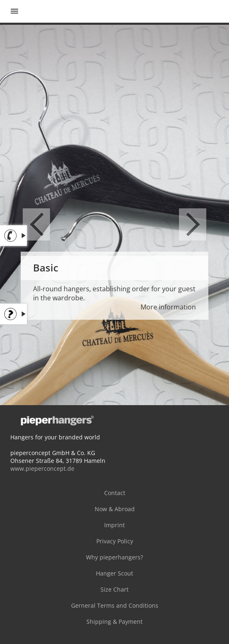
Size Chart (114, 589)
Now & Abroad (115, 509)
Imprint (114, 525)
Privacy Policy (115, 541)
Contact (115, 493)
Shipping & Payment (114, 622)
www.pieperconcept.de (42, 468)
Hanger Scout (114, 573)
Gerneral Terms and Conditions (115, 605)
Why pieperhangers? (114, 557)
